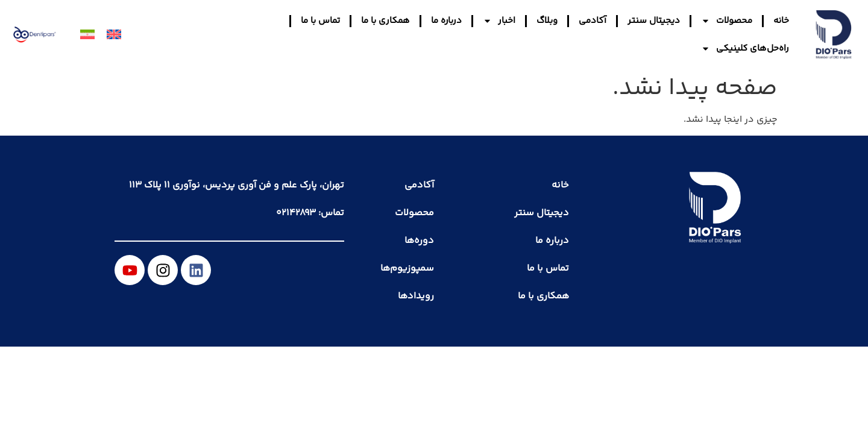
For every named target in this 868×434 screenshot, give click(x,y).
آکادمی (593, 21)
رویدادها (416, 296)
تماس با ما (320, 21)
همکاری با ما (385, 21)
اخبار (499, 21)
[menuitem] (114, 35)
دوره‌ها (419, 241)
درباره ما (446, 21)
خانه (781, 21)
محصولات (727, 21)
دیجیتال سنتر (654, 21)
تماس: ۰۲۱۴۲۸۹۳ (310, 213)
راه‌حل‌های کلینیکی (745, 49)
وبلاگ (547, 21)
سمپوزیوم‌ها (407, 269)
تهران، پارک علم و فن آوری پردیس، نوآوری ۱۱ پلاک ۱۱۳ (237, 185)
